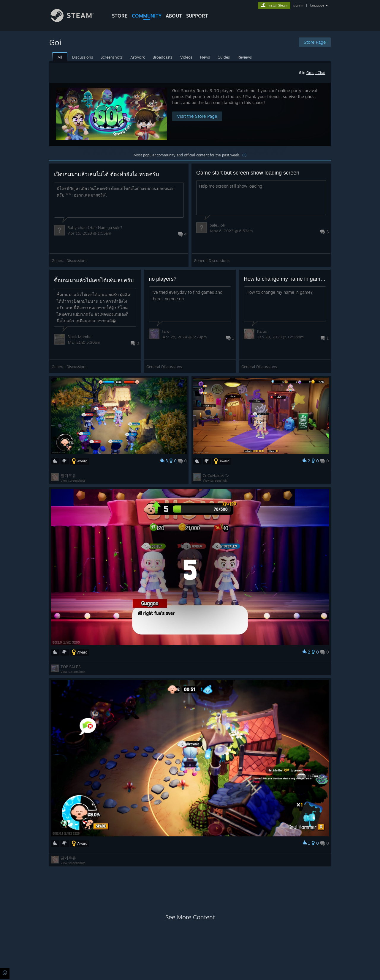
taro (166, 331)
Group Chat (316, 73)
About (174, 16)
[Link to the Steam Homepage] (77, 20)
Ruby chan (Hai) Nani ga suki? (95, 227)
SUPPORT (197, 16)
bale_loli (217, 225)
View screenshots (73, 480)
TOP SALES (71, 667)
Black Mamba (79, 337)
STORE (120, 16)
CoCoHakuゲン (216, 475)
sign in (298, 5)
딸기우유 (68, 475)
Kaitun (263, 331)
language (317, 5)
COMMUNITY (147, 16)
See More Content (190, 917)
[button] (190, 115)
